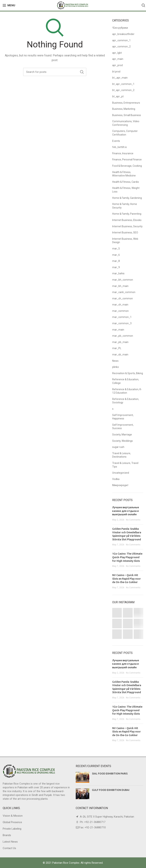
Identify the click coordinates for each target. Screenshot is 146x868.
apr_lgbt (117, 53)
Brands (7, 835)
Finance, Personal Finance (127, 160)
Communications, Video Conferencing (126, 123)
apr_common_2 (121, 46)
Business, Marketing (124, 109)
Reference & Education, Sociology (126, 401)
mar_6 (116, 255)
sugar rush (118, 447)
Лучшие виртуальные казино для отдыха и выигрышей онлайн (126, 511)
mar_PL (117, 348)
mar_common (120, 311)
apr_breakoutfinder (123, 34)
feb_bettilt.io (120, 147)
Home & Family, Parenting (127, 214)
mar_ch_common (123, 298)
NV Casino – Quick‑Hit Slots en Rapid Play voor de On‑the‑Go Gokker (126, 579)
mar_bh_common (123, 280)
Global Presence (12, 822)
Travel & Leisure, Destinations (122, 455)
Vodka (116, 479)
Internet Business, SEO (125, 232)
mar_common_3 (122, 323)
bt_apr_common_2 (123, 90)
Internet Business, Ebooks (127, 220)
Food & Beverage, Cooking (127, 166)
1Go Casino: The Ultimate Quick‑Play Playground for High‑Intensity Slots (127, 557)
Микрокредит (120, 485)
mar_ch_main (120, 305)
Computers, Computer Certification (125, 133)
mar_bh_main (120, 286)
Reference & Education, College (126, 381)
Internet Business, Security (127, 226)
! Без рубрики (120, 28)
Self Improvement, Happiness (123, 417)
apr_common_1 (121, 40)
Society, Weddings (123, 441)
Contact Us (9, 848)
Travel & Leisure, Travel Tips (125, 465)
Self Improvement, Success (123, 427)
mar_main (118, 330)
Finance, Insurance (123, 153)
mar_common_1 (122, 317)
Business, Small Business (127, 115)
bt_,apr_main (120, 78)
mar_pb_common (123, 336)
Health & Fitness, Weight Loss (126, 190)
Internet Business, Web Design (125, 241)
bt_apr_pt (118, 96)
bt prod (116, 72)
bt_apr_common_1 (123, 84)
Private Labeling (12, 829)
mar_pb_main (120, 342)
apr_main (118, 59)
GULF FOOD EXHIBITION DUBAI (111, 790)
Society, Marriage (122, 435)
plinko (116, 367)
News (115, 361)
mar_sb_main (120, 355)
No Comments (133, 520)
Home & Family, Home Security (125, 206)
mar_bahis (118, 273)
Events (116, 141)
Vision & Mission (13, 816)
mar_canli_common (124, 292)
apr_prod (117, 65)
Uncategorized (121, 473)
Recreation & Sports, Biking (128, 373)
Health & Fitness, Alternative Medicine (124, 174)
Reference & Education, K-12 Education (127, 391)
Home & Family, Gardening (127, 198)
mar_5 (116, 249)
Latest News (10, 842)
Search (82, 72)
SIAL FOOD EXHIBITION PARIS (110, 774)
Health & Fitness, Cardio (126, 182)
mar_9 (116, 267)
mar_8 (116, 261)
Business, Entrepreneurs (126, 103)
